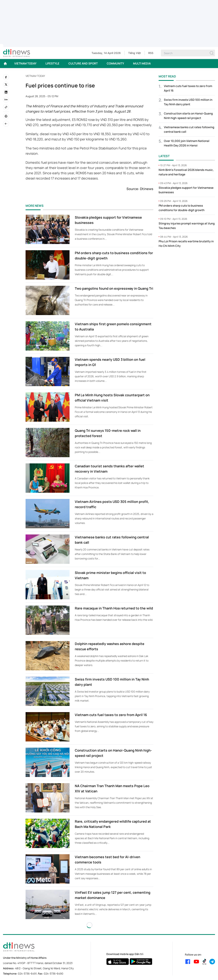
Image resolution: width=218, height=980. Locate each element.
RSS (151, 53)
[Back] (6, 124)
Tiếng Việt (134, 53)
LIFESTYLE (52, 63)
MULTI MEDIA (142, 63)
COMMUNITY (115, 63)
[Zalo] (6, 100)
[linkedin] (6, 92)
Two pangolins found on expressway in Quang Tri (114, 288)
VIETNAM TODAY (25, 63)
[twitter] (6, 85)
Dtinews (147, 189)
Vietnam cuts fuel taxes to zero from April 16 (111, 715)
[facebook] (6, 77)
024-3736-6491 (27, 974)
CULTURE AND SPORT (83, 63)
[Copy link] (6, 107)
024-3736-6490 (54, 974)
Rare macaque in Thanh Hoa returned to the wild (114, 608)
